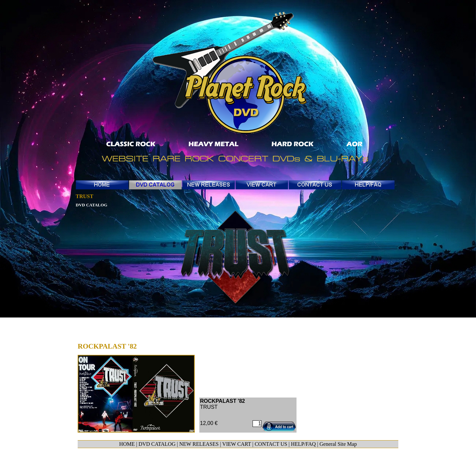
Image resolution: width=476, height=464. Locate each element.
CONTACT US (271, 444)
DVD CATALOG (157, 444)
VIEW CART (237, 444)
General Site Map (338, 444)
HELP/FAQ (303, 444)
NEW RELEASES (199, 444)
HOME (127, 444)
